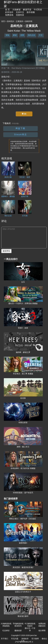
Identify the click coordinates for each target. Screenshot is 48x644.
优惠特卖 (20, 15)
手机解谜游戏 (18, 624)
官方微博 (35, 639)
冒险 (7, 35)
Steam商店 (20, 135)
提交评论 (6, 251)
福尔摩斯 (42, 631)
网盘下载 (20, 128)
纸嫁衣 (30, 626)
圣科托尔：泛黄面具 (15, 21)
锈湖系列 (18, 626)
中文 (41, 35)
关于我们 (4, 639)
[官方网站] (40, 68)
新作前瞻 (31, 12)
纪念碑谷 (6, 631)
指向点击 (31, 35)
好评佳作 (9, 12)
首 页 (7, 10)
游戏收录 (25, 639)
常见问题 (15, 639)
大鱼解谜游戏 (6, 624)
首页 (3, 21)
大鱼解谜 (16, 10)
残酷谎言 (42, 626)
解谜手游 (27, 10)
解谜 (15, 35)
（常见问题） (15, 124)
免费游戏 (9, 15)
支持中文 (20, 12)
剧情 (22, 35)
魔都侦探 (18, 631)
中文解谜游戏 (30, 624)
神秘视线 (6, 626)
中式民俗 (38, 10)
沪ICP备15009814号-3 (24, 642)
